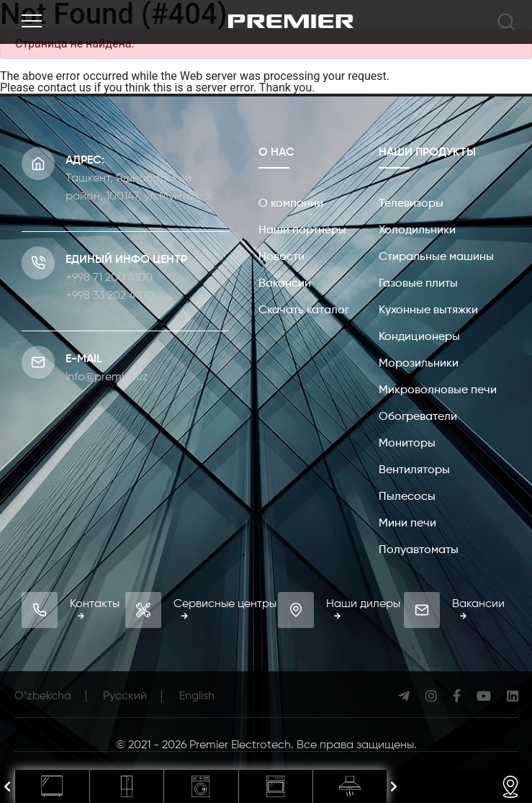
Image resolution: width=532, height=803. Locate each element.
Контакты (95, 609)
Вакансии (285, 284)
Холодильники (417, 230)
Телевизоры (411, 204)
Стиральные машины (436, 257)
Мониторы (407, 444)
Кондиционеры (419, 337)
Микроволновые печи (438, 390)
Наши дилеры (363, 609)
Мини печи (407, 524)
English (197, 696)
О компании (291, 204)
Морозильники (419, 364)
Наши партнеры (302, 230)
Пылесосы (407, 497)
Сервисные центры (225, 609)
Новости (281, 257)
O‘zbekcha (43, 696)
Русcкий (125, 696)
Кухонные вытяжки (428, 310)
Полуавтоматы (419, 550)
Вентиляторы (414, 470)
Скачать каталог (304, 310)
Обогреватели (418, 417)
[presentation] (7, 787)
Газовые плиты (418, 284)
